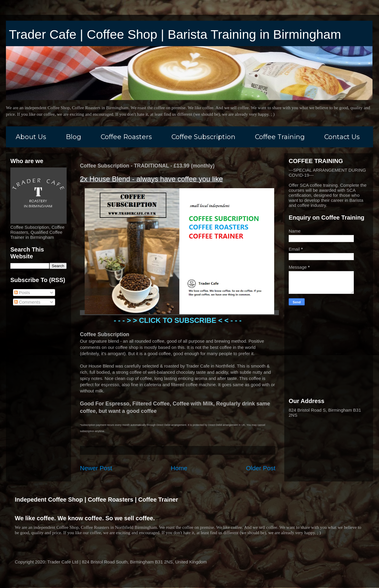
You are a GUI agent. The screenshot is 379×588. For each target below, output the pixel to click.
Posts (22, 293)
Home (179, 468)
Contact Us (342, 137)
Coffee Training (280, 137)
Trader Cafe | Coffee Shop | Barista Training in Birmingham (175, 34)
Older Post (261, 468)
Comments (27, 302)
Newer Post (96, 468)
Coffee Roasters (126, 137)
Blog (73, 137)
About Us (31, 137)
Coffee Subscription (203, 137)
